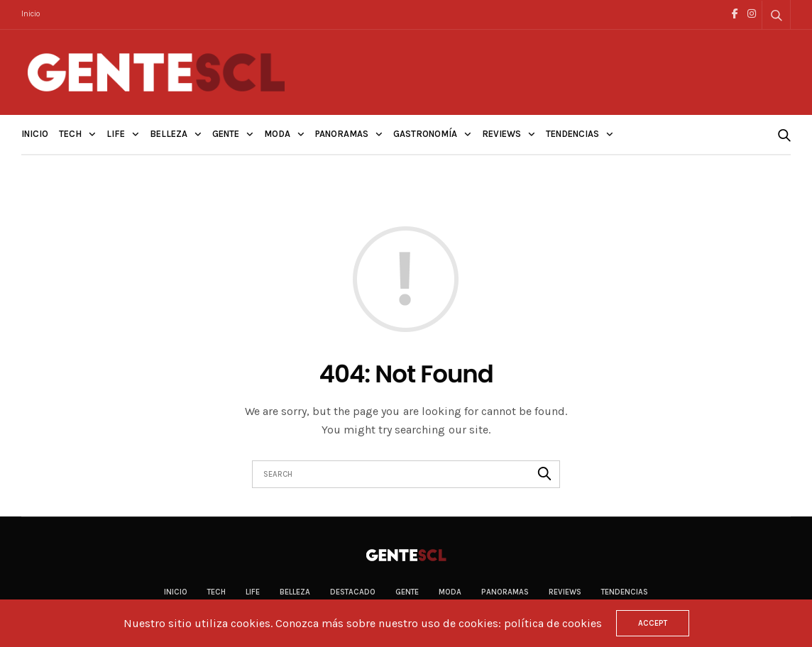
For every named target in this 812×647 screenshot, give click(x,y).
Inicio (31, 14)
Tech (70, 134)
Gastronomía (425, 134)
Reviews (501, 134)
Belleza (169, 134)
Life (116, 134)
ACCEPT (653, 623)
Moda (277, 134)
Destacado (353, 592)
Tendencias (572, 134)
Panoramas (342, 134)
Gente (226, 134)
